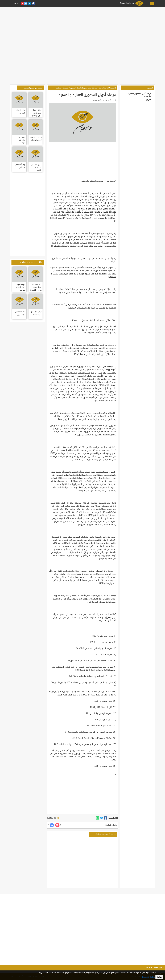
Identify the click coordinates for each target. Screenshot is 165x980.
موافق (159, 977)
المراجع (149, 100)
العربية (16, 3)
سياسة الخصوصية (148, 977)
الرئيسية (113, 88)
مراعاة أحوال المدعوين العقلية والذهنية (71, 88)
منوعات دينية (92, 88)
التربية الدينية (104, 88)
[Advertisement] (82, 26)
